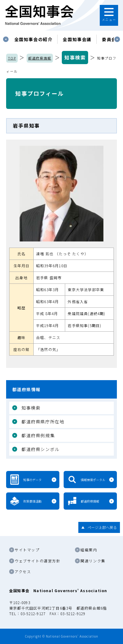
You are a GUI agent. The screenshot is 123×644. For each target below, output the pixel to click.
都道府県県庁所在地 (43, 422)
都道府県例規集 (38, 435)
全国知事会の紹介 (34, 39)
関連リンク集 (93, 561)
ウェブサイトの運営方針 (38, 561)
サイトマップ (27, 550)
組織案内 (89, 550)
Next (117, 39)
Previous (6, 39)
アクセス (23, 571)
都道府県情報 (40, 58)
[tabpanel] (34, 39)
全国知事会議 (77, 39)
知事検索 (75, 57)
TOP (12, 58)
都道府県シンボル (41, 449)
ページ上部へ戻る (102, 527)
